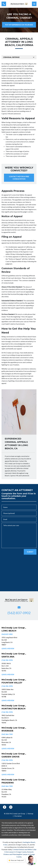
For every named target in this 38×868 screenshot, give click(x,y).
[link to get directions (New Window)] (15, 641)
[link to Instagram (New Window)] (11, 807)
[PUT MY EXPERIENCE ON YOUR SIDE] (19, 25)
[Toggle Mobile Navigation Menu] (34, 4)
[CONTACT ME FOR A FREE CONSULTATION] (19, 178)
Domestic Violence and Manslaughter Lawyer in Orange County (19, 854)
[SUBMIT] (30, 552)
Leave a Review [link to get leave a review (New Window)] (8, 648)
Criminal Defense (11, 57)
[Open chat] (31, 860)
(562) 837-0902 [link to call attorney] (7, 634)
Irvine (5, 845)
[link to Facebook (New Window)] (5, 807)
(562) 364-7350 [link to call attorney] (7, 734)
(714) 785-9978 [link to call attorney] (7, 660)
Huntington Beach (29, 842)
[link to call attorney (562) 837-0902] (4, 4)
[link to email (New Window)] (19, 607)
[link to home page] (19, 4)
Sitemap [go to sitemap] (30, 814)
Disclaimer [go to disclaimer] (18, 816)
